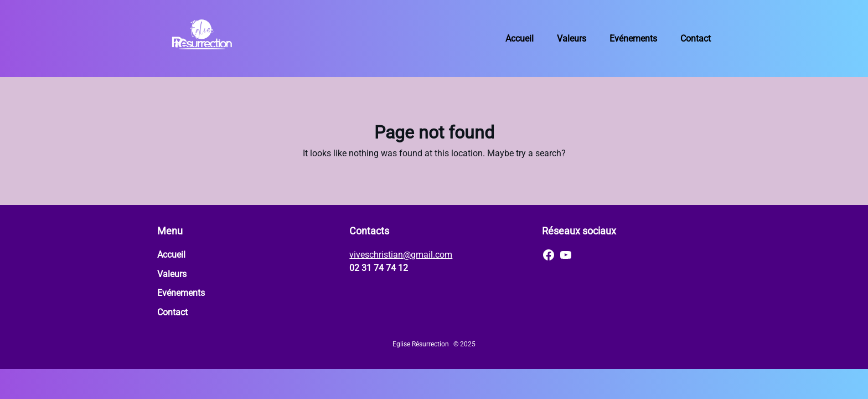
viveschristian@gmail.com (401, 255)
